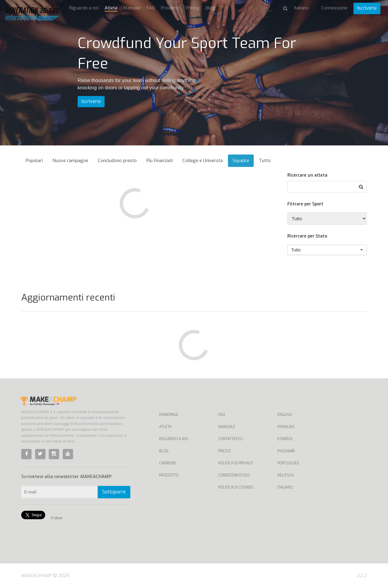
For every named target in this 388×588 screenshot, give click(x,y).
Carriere (168, 463)
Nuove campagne (70, 161)
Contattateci (231, 439)
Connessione (334, 8)
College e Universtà (203, 161)
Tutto (265, 161)
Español (285, 439)
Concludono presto (117, 161)
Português (288, 463)
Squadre (241, 161)
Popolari (34, 161)
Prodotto (170, 8)
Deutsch (286, 475)
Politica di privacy (236, 463)
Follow (57, 518)
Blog (211, 8)
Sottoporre (114, 492)
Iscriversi (367, 8)
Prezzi (224, 451)
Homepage (169, 415)
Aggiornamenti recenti (68, 297)
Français (286, 427)
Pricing (193, 8)
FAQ (151, 8)
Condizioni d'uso (234, 475)
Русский (286, 451)
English (285, 415)
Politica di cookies (236, 487)
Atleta (111, 8)
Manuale (132, 8)
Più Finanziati (160, 161)
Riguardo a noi (84, 8)
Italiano (285, 487)
